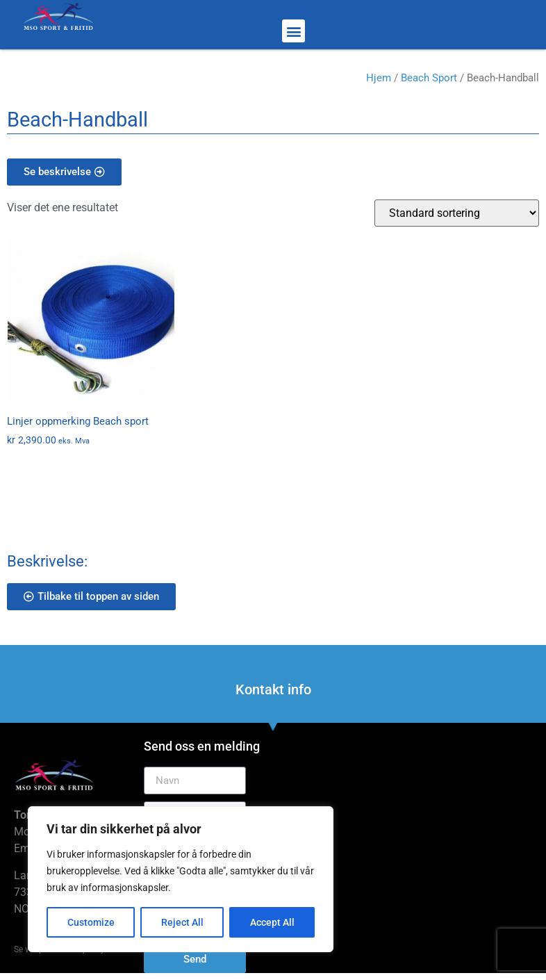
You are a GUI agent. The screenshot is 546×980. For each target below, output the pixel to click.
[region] (181, 879)
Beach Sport (429, 78)
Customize (91, 922)
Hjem (379, 78)
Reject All (182, 922)
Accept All (272, 922)
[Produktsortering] (457, 213)
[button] (293, 31)
